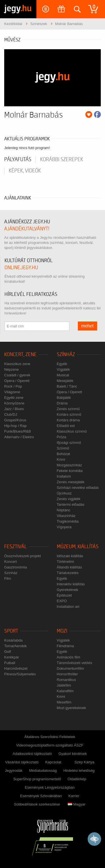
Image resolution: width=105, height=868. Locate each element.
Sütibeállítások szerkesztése (37, 804)
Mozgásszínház (69, 465)
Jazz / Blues (14, 409)
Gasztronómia (16, 567)
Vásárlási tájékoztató (22, 762)
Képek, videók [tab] (25, 171)
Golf (8, 652)
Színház (66, 355)
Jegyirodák (14, 771)
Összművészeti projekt (23, 556)
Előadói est (66, 426)
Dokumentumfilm (71, 668)
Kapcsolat (53, 762)
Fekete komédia (70, 471)
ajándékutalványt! (27, 229)
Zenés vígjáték (69, 499)
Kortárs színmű (69, 414)
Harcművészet (16, 668)
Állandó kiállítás (69, 567)
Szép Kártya (84, 762)
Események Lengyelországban (50, 787)
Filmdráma (65, 646)
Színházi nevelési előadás (78, 488)
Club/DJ (11, 414)
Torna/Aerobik (15, 646)
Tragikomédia (68, 521)
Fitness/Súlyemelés (20, 674)
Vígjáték (63, 369)
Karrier (74, 796)
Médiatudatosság (43, 771)
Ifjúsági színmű (69, 443)
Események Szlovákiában (41, 796)
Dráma (62, 403)
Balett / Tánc (67, 386)
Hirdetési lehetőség (79, 771)
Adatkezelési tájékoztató (32, 754)
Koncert (11, 562)
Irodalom (64, 476)
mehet (88, 326)
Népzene (11, 369)
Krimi (61, 459)
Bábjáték (64, 398)
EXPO (62, 601)
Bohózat (64, 454)
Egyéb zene (14, 398)
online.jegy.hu (21, 268)
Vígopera (64, 527)
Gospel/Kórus (15, 420)
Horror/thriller (67, 674)
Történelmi (65, 562)
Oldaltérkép (77, 779)
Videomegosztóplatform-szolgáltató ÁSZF (50, 745)
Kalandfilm (65, 691)
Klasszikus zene (17, 364)
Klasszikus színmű (72, 431)
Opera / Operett (17, 381)
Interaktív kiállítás (71, 584)
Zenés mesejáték (71, 482)
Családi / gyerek (17, 375)
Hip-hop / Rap (15, 426)
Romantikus (66, 680)
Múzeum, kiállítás (78, 547)
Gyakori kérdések (73, 754)
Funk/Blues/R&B (17, 431)
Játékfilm (64, 685)
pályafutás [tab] (18, 159)
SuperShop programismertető (37, 779)
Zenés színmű (68, 409)
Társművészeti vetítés (74, 663)
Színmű (63, 448)
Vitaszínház (66, 516)
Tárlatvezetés (68, 573)
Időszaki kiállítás (70, 556)
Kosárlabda (13, 640)
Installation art (68, 607)
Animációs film (69, 657)
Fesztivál (16, 547)
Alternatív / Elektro (19, 437)
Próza (62, 437)
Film (8, 578)
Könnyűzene (14, 403)
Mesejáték (65, 381)
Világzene (12, 392)
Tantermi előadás (71, 504)
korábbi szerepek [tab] (62, 159)
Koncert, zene (20, 355)
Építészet (64, 595)
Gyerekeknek (68, 590)
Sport (11, 631)
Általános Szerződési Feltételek (50, 737)
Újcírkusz (64, 493)
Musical (63, 375)
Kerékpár (12, 657)
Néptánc (64, 510)
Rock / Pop (13, 386)
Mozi (62, 631)
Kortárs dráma (68, 420)
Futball (10, 663)
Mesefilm (64, 702)
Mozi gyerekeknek (72, 708)
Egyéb (62, 364)
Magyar (77, 804)
